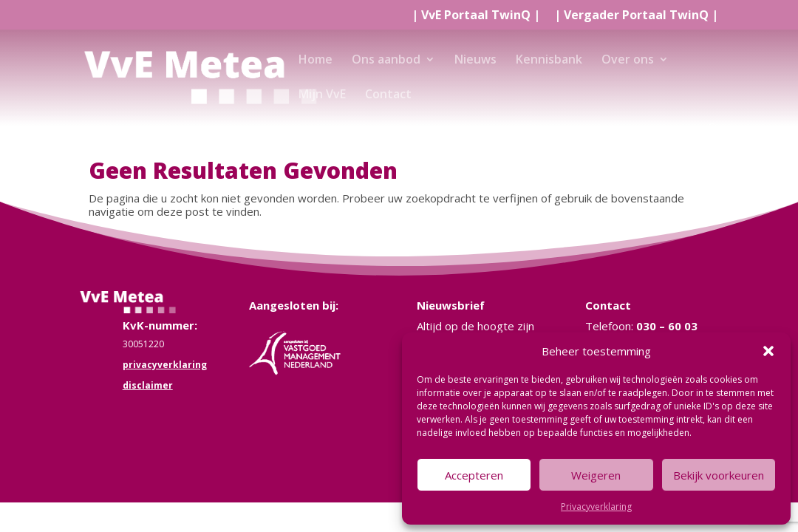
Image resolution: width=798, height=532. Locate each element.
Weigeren (596, 475)
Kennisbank (549, 61)
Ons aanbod (386, 61)
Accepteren (474, 475)
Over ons (628, 61)
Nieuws (475, 61)
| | (476, 16)
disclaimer (148, 385)
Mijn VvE (322, 95)
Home (316, 61)
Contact (388, 95)
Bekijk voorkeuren (719, 475)
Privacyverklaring (596, 507)
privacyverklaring (165, 365)
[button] (768, 351)
